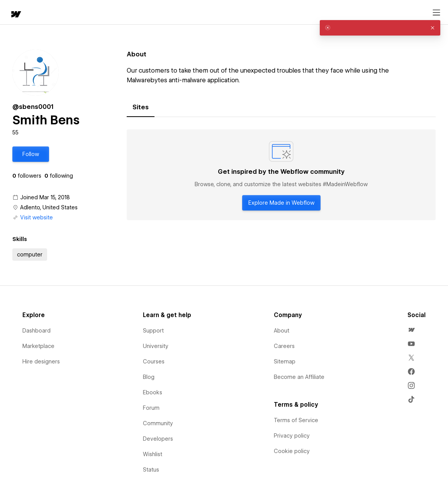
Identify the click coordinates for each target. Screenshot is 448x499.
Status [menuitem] (151, 470)
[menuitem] (411, 330)
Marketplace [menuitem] (38, 346)
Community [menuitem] (158, 423)
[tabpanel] (281, 175)
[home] (12, 13)
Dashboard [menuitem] (36, 331)
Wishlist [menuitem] (153, 454)
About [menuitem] (282, 331)
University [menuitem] (156, 346)
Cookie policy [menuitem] (292, 451)
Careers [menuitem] (284, 346)
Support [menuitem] (153, 331)
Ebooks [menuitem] (153, 392)
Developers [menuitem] (158, 439)
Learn (120, 13)
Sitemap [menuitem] (285, 362)
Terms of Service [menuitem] (296, 420)
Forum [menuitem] (151, 408)
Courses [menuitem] (154, 362)
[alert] (380, 28)
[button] (41, 12)
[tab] (141, 107)
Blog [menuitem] (149, 377)
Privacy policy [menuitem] (292, 436)
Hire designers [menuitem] (41, 362)
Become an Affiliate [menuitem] (299, 377)
